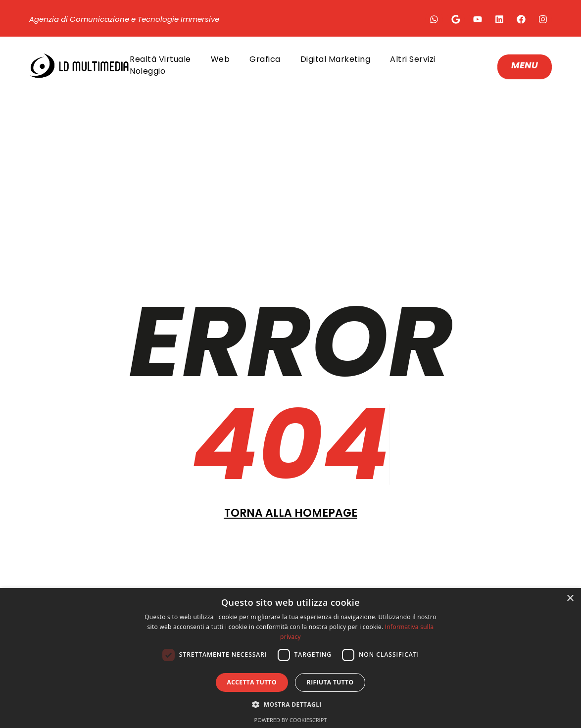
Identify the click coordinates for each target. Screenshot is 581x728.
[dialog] (290, 658)
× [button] (570, 599)
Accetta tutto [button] (252, 682)
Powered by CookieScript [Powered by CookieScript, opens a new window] (291, 720)
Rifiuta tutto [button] (330, 682)
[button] (290, 704)
